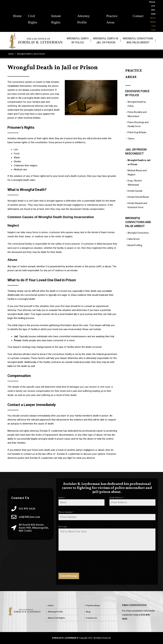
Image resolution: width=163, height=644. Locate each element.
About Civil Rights (56, 618)
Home (17, 16)
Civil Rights (33, 17)
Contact (138, 16)
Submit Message (69, 576)
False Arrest (134, 239)
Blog (88, 612)
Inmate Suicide (135, 191)
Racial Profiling (135, 245)
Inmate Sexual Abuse (138, 197)
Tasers (131, 139)
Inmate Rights (56, 17)
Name (62, 498)
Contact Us (91, 618)
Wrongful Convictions (138, 233)
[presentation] (83, 562)
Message (63, 527)
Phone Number (66, 512)
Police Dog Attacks (137, 132)
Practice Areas (112, 17)
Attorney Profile (83, 17)
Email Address (117, 498)
